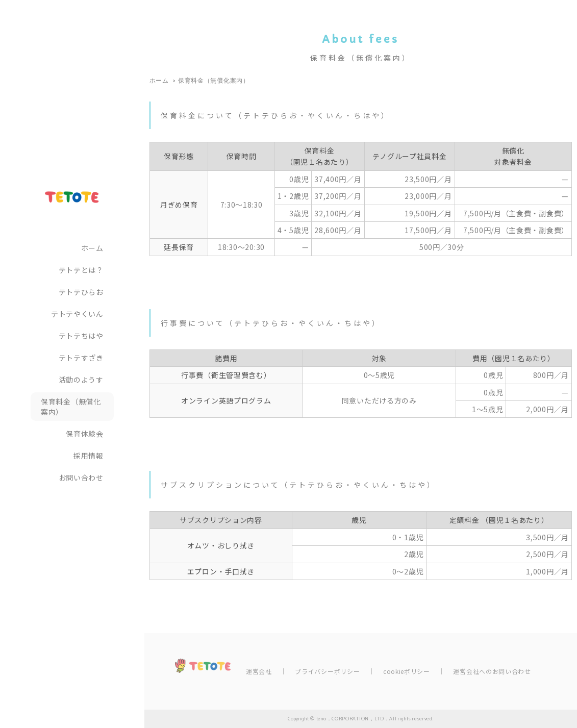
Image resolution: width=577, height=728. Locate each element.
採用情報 (89, 456)
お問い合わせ (81, 478)
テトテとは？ (81, 270)
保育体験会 (85, 434)
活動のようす (81, 380)
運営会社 (259, 671)
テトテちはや (81, 336)
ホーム (92, 248)
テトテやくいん (77, 314)
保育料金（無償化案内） (71, 407)
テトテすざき (81, 358)
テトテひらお (81, 292)
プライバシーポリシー (327, 671)
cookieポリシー (407, 671)
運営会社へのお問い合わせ (492, 671)
